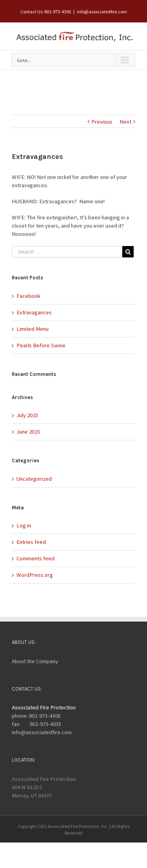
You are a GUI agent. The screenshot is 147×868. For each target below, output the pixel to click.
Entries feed (31, 542)
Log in (24, 525)
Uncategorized (34, 479)
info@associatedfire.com (102, 12)
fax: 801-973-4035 (36, 724)
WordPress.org (35, 575)
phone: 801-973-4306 (36, 716)
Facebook (28, 296)
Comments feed (35, 558)
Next (125, 122)
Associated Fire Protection (44, 708)
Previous (102, 122)
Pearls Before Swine (41, 345)
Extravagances (34, 312)
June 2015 (28, 432)
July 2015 (27, 415)
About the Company (35, 661)
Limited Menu (33, 329)
